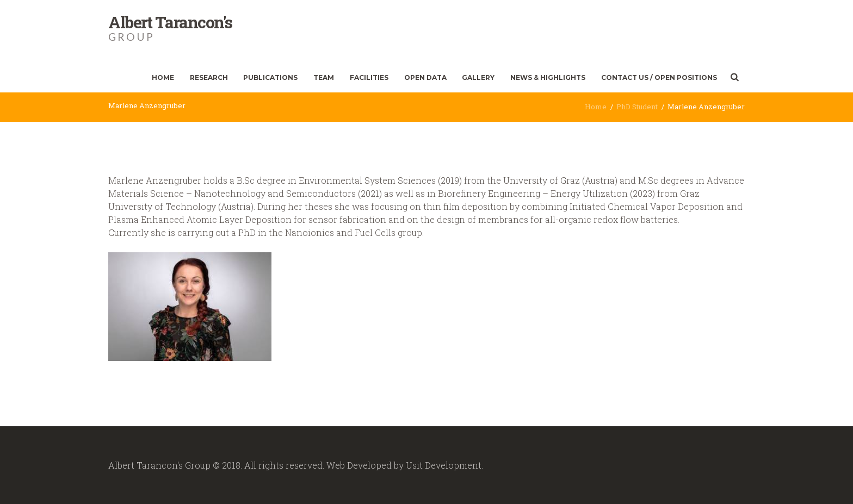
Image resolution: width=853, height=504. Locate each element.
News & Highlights (548, 77)
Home (163, 77)
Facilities (369, 77)
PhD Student (637, 107)
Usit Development (444, 465)
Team (324, 77)
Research (209, 77)
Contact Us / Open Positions (659, 77)
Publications (270, 77)
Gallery (478, 77)
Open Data (425, 77)
